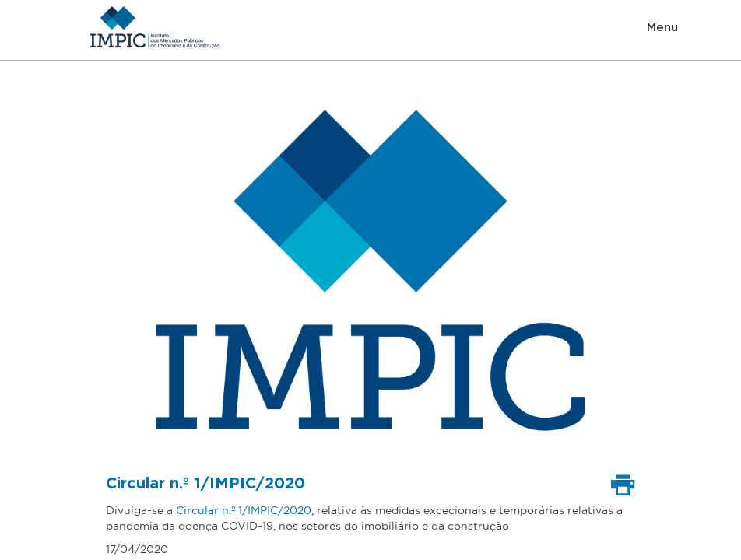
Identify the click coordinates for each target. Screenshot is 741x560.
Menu (662, 27)
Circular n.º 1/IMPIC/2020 (244, 510)
